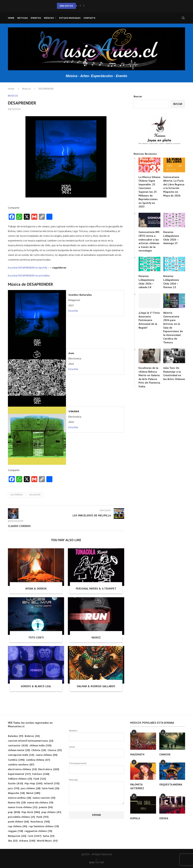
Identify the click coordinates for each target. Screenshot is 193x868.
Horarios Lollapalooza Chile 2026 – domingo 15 (171, 238)
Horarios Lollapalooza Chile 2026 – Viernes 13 (171, 282)
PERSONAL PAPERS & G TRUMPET (96, 589)
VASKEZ (96, 637)
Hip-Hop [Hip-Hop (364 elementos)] (33, 784)
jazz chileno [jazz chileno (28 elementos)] (31, 789)
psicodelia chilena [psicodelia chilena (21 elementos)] (21, 817)
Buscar (138, 97)
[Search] (183, 18)
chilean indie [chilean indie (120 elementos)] (40, 746)
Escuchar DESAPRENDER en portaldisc (29, 276)
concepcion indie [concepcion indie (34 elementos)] (21, 755)
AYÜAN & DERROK (36, 589)
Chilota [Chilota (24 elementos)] (39, 750)
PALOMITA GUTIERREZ (137, 786)
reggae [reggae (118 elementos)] (15, 831)
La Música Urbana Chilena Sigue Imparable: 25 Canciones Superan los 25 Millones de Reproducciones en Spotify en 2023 (149, 192)
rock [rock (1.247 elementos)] (34, 836)
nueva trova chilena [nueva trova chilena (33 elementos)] (23, 807)
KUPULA (135, 818)
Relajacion (35, 495)
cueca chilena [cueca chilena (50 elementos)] (46, 755)
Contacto (89, 18)
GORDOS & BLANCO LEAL (36, 686)
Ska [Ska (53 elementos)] (13, 841)
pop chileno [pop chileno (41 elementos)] (51, 812)
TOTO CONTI (36, 637)
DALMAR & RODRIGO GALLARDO (96, 686)
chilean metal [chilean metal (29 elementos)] (19, 750)
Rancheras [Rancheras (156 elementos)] (40, 822)
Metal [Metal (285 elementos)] (33, 793)
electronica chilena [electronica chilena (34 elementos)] (22, 769)
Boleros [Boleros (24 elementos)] (32, 736)
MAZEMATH (137, 754)
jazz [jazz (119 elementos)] (14, 789)
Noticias (23, 18)
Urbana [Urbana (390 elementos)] (27, 841)
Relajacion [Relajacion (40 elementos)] (17, 836)
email (96, 751)
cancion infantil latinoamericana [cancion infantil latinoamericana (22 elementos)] (31, 741)
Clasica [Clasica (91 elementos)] (55, 750)
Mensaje (96, 782)
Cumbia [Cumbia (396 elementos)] (16, 760)
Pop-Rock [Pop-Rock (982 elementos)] (31, 812)
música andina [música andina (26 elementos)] (20, 798)
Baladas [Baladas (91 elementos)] (16, 736)
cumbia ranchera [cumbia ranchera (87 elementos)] (21, 765)
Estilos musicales (70, 18)
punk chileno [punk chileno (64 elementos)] (18, 822)
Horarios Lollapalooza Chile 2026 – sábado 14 (146, 282)
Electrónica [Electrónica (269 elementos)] (49, 769)
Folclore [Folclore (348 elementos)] (41, 774)
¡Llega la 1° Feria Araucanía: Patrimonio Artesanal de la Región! (149, 320)
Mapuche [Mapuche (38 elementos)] (16, 793)
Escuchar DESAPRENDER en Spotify (28, 268)
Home (11, 18)
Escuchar (73, 311)
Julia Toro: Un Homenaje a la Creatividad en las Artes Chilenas (174, 373)
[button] (80, 6)
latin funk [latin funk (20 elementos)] (51, 789)
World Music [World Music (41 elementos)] (47, 841)
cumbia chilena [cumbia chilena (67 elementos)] (38, 760)
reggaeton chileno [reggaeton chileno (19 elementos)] (38, 831)
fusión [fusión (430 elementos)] (15, 784)
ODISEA (164, 818)
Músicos (49, 18)
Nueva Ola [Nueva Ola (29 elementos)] (17, 803)
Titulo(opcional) (96, 768)
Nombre (96, 735)
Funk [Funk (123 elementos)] (40, 779)
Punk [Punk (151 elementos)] (42, 817)
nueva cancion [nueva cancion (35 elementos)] (44, 798)
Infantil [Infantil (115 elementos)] (52, 784)
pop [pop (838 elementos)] (14, 812)
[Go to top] (96, 863)
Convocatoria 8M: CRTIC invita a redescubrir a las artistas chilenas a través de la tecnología (149, 241)
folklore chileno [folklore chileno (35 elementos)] (20, 779)
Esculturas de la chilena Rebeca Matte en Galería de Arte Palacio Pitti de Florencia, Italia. (149, 377)
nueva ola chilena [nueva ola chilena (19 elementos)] (40, 803)
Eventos (36, 18)
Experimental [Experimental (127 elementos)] (19, 774)
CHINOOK (165, 754)
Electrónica (17, 495)
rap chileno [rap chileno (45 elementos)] (18, 827)
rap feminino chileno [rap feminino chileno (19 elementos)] (44, 827)
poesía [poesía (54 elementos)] (46, 807)
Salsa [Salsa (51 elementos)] (49, 836)
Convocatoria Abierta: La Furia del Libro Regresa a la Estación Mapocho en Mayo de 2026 (174, 186)
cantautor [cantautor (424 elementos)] (18, 746)
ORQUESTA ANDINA (171, 784)
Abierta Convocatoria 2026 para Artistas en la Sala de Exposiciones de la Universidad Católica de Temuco (173, 328)
